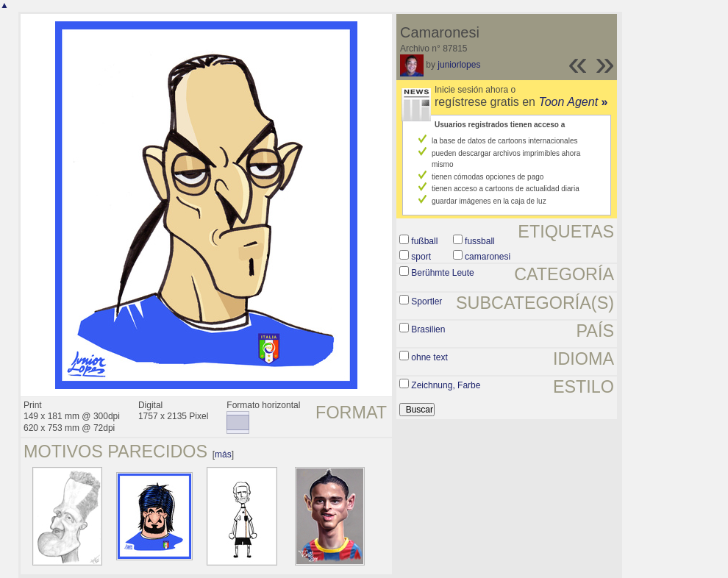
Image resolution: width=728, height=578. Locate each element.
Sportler (427, 302)
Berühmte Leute (442, 273)
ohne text (429, 357)
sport (421, 257)
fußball (424, 241)
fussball (480, 241)
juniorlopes (459, 65)
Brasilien (428, 329)
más (223, 454)
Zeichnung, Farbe (446, 385)
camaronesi (488, 257)
